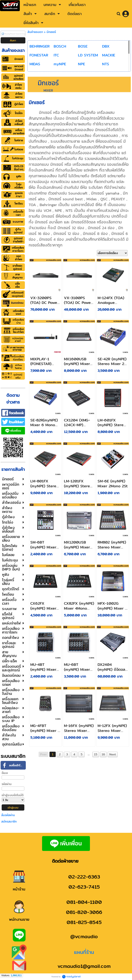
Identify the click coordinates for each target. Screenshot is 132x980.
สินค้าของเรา (35, 32)
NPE (81, 64)
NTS (106, 64)
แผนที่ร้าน (84, 952)
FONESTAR (39, 55)
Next (113, 754)
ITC (56, 55)
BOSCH (60, 46)
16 (103, 754)
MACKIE (109, 55)
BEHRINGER (39, 46)
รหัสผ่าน (7, 784)
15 (96, 754)
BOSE (83, 46)
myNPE (60, 64)
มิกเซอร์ (51, 32)
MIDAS (35, 64)
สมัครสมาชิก (9, 821)
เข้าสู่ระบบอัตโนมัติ (13, 795)
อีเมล (5, 773)
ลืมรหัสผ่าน (8, 815)
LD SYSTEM (88, 55)
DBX (106, 46)
